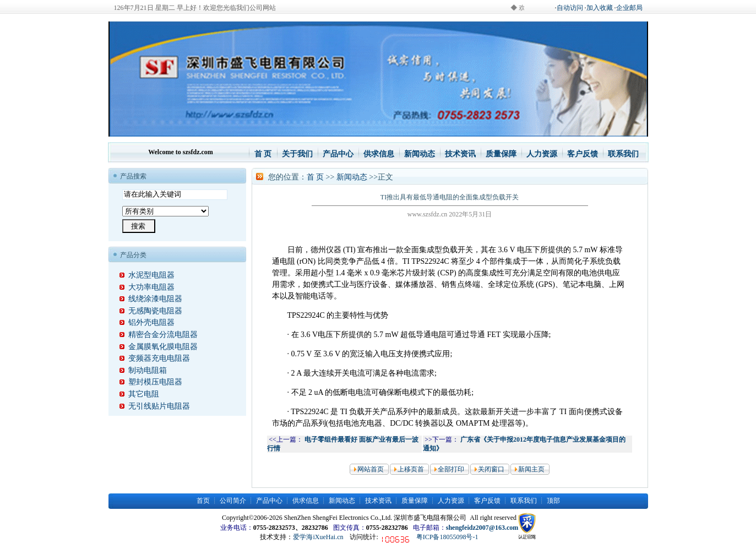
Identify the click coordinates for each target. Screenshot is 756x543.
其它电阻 (139, 394)
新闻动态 (352, 177)
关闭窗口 (491, 469)
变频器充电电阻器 (155, 358)
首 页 (316, 177)
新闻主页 (531, 469)
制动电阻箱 (143, 370)
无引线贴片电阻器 (155, 406)
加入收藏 (600, 8)
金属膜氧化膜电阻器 (159, 347)
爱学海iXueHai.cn (318, 537)
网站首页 (371, 469)
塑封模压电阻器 (151, 382)
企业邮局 (629, 8)
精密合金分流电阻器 (159, 335)
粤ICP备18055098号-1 (447, 537)
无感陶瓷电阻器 (151, 311)
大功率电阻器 (147, 287)
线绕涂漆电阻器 (151, 299)
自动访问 (570, 8)
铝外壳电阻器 (147, 322)
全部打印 (451, 469)
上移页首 (411, 469)
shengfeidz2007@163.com (482, 528)
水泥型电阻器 (147, 275)
